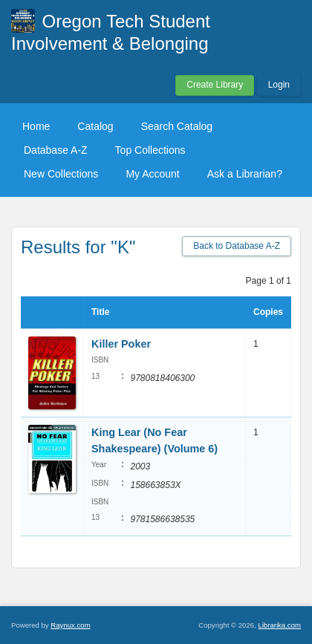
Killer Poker (121, 344)
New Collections (61, 174)
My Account (152, 174)
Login (279, 85)
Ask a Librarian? (245, 174)
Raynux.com (70, 625)
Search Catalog (177, 126)
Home (36, 126)
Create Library (215, 85)
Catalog (95, 126)
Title (100, 312)
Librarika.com (279, 625)
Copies (268, 312)
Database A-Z (56, 150)
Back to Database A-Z (237, 246)
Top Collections (150, 150)
